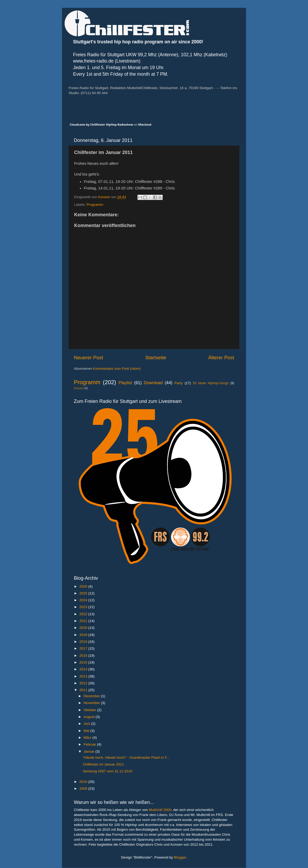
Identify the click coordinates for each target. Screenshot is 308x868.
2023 (84, 607)
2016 (84, 656)
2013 (84, 676)
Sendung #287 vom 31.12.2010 (107, 771)
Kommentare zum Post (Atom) (117, 369)
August (90, 717)
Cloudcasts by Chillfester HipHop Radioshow (101, 124)
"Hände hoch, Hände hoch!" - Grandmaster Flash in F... (126, 757)
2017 (84, 648)
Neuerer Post (88, 358)
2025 (84, 593)
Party (179, 383)
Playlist (125, 383)
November (92, 703)
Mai (87, 731)
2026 (84, 586)
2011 (84, 690)
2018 (84, 642)
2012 (84, 683)
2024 (84, 600)
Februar (90, 744)
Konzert (79, 388)
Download (153, 383)
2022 (84, 614)
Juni (87, 724)
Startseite (156, 358)
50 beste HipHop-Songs (211, 383)
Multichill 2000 (160, 810)
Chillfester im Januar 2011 (103, 764)
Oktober (90, 710)
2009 (84, 789)
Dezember (92, 696)
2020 (84, 628)
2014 (84, 669)
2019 (84, 635)
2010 (84, 782)
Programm (95, 205)
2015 (84, 662)
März (88, 738)
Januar (89, 751)
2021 (84, 621)
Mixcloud (145, 124)
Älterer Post (221, 358)
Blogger (180, 857)
